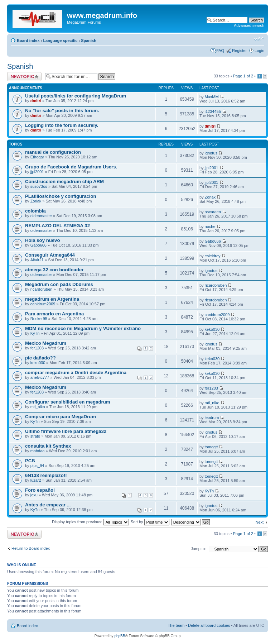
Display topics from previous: (90, 522)
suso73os (39, 186)
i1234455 (213, 111)
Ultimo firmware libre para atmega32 (66, 431)
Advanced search (249, 25)
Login (259, 51)
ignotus (211, 153)
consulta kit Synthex (48, 446)
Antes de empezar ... (48, 505)
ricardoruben (42, 289)
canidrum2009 (43, 304)
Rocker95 (39, 319)
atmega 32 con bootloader (54, 270)
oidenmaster (41, 216)
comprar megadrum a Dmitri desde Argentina (76, 373)
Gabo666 (38, 245)
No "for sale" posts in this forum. (62, 111)
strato (35, 436)
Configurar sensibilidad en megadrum (67, 402)
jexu (34, 495)
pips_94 (37, 466)
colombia (35, 211)
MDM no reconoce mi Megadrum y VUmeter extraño (83, 328)
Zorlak (36, 201)
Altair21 (37, 260)
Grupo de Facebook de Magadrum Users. (71, 167)
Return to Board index (31, 548)
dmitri (36, 101)
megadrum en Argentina (52, 299)
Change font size (259, 39)
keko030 (212, 329)
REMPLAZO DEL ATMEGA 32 (57, 226)
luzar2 (36, 480)
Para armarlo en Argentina (54, 314)
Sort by (150, 522)
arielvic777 (40, 377)
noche (210, 226)
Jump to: (198, 549)
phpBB (120, 636)
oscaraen (213, 212)
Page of (243, 76)
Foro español (40, 490)
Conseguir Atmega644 (50, 255)
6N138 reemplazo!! (46, 475)
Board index (28, 40)
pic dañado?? (40, 358)
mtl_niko (38, 407)
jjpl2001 (37, 172)
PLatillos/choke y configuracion (61, 196)
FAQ (220, 51)
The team (176, 625)
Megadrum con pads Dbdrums (59, 284)
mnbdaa (38, 451)
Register (239, 51)
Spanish (89, 40)
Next (259, 522)
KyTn (35, 333)
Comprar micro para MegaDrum (61, 417)
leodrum (212, 418)
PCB (30, 461)
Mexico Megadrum (46, 343)
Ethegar (37, 157)
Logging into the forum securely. (62, 125)
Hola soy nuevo (42, 240)
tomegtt (211, 447)
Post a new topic (24, 77)
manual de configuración (53, 152)
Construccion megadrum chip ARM (64, 182)
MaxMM (212, 97)
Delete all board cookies (209, 625)
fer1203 (37, 348)
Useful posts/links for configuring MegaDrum (76, 96)
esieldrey (213, 256)
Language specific (60, 40)
